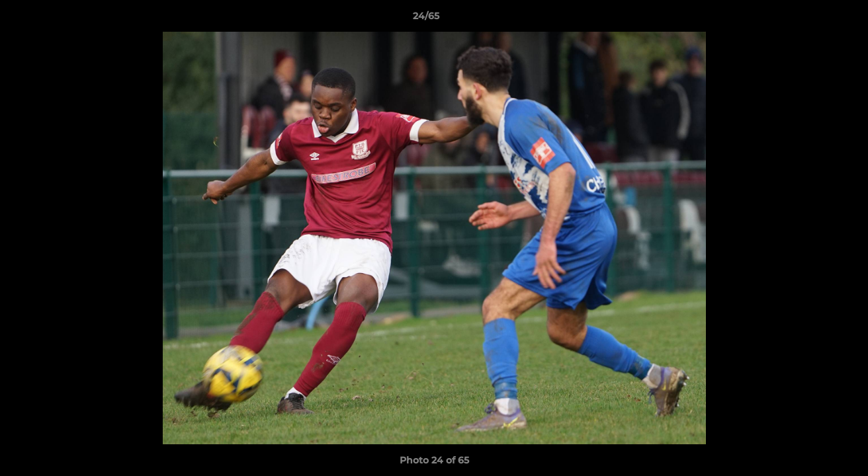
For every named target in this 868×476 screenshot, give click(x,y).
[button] (812, 19)
